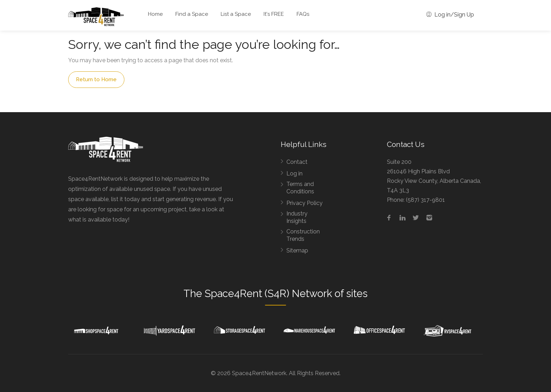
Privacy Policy (304, 203)
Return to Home (96, 79)
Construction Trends (303, 235)
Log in (294, 173)
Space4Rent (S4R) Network (268, 294)
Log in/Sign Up (450, 15)
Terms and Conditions (300, 188)
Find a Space (192, 14)
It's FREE (274, 14)
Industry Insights (297, 217)
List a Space (236, 14)
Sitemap (297, 250)
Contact (297, 162)
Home (155, 14)
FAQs (303, 14)
